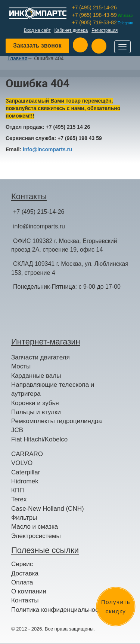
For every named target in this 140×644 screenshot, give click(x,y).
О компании (29, 591)
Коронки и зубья (35, 403)
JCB (17, 430)
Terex (19, 499)
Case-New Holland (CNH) (48, 509)
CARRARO (27, 454)
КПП (18, 490)
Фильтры (24, 518)
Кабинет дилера (71, 30)
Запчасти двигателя (41, 357)
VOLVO (22, 463)
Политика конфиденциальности (58, 610)
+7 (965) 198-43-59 (102, 15)
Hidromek (25, 481)
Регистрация (105, 30)
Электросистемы (36, 536)
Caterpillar (26, 472)
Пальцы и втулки (36, 412)
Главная (17, 58)
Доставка (25, 573)
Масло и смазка (35, 527)
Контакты (25, 600)
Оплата (22, 582)
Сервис (22, 564)
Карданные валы (36, 376)
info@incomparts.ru (48, 149)
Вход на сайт (37, 30)
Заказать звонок (37, 45)
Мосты (21, 366)
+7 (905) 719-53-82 (103, 22)
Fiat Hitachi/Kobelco (39, 439)
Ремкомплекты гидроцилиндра (57, 421)
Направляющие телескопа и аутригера (53, 389)
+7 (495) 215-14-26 (94, 7)
